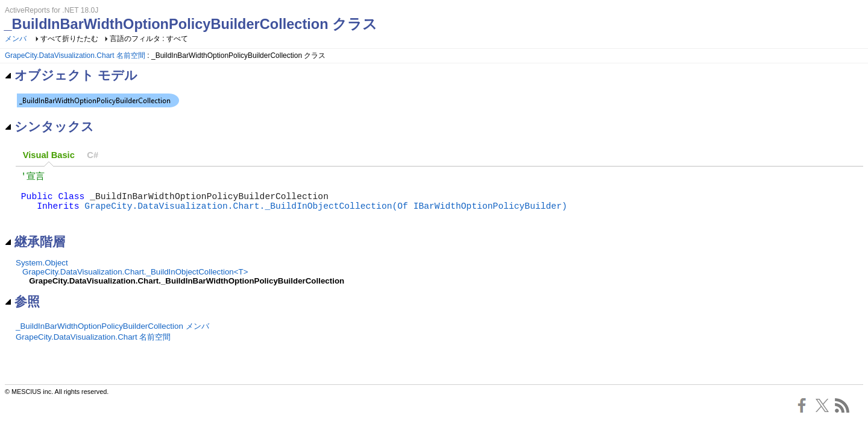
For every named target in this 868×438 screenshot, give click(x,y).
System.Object (42, 274)
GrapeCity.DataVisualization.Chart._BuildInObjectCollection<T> (135, 283)
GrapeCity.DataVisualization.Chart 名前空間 (75, 56)
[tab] (49, 155)
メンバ (16, 39)
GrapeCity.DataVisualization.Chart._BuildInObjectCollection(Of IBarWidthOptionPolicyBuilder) (325, 214)
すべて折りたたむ (69, 39)
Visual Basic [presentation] (49, 155)
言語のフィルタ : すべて (149, 39)
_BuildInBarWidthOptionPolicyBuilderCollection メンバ (112, 337)
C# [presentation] (93, 155)
